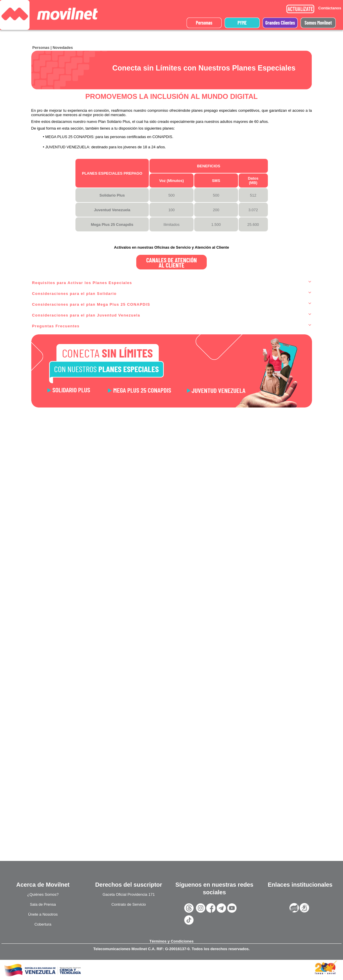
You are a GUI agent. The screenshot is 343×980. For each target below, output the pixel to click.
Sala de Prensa (43, 904)
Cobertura (43, 924)
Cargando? (172, 556)
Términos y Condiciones (171, 941)
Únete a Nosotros (43, 914)
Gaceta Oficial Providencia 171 (129, 894)
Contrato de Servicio (129, 904)
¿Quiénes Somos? (43, 894)
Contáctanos (330, 8)
